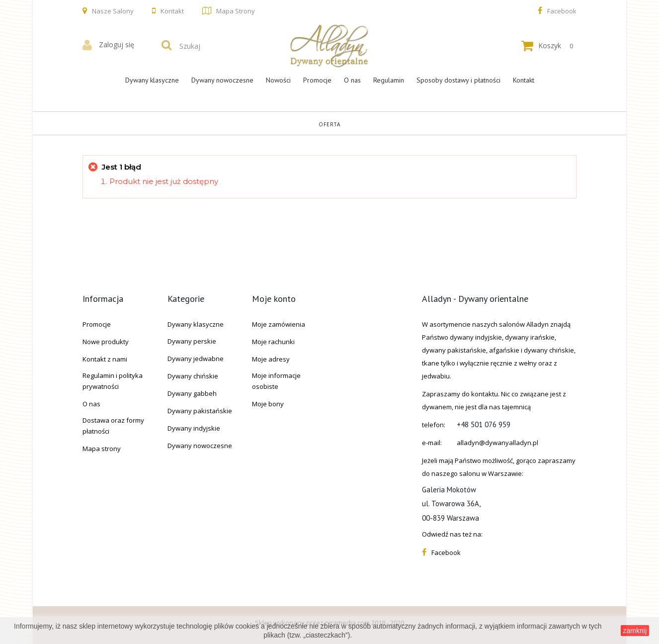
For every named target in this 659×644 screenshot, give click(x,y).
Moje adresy (271, 359)
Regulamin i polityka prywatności (113, 381)
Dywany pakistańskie (200, 411)
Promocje (317, 80)
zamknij (635, 631)
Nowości (278, 80)
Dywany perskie (192, 341)
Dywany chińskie (193, 376)
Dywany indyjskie (194, 428)
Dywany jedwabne (196, 359)
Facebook (562, 11)
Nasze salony (113, 11)
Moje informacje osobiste (276, 381)
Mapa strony (236, 11)
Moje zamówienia (279, 324)
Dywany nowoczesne (222, 80)
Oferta (329, 124)
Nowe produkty (106, 342)
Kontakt (172, 11)
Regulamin (389, 80)
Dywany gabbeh (192, 393)
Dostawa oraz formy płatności (113, 426)
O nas (352, 80)
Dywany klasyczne (152, 80)
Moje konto (274, 299)
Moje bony (268, 404)
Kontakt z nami (105, 359)
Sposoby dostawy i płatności (458, 80)
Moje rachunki (273, 342)
